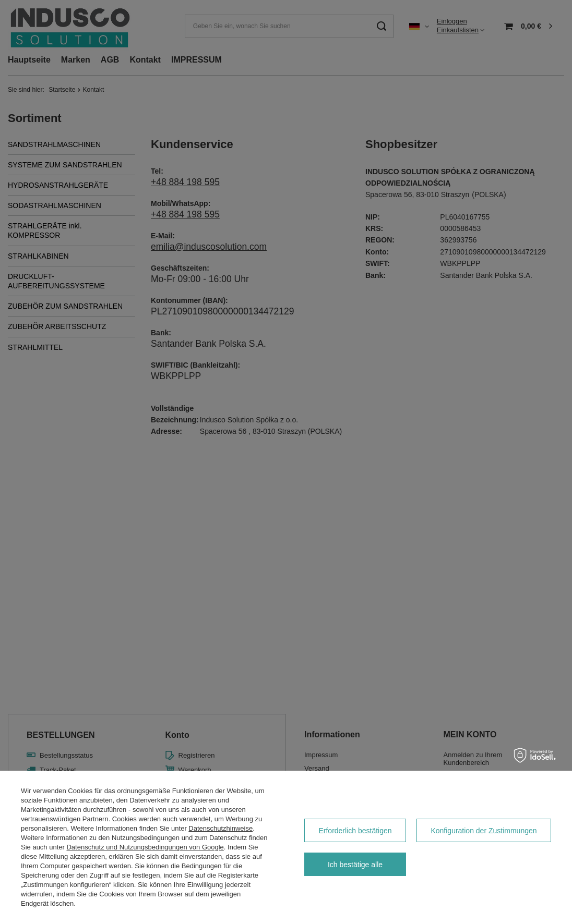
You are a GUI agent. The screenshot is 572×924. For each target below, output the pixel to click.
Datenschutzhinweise (221, 828)
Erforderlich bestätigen (355, 831)
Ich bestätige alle (355, 865)
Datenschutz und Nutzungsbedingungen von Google (145, 847)
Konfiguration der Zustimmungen (484, 831)
